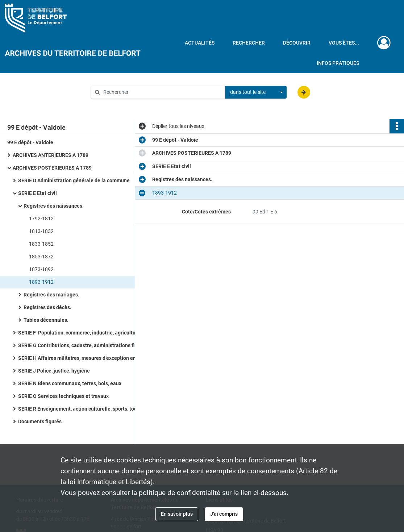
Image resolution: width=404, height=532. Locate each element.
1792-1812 (41, 219)
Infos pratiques (338, 63)
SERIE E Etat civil (38, 193)
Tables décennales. (46, 320)
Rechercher (249, 43)
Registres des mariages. (51, 295)
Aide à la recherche (117, 104)
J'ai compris (224, 514)
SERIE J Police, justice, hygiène (54, 371)
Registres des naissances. (54, 206)
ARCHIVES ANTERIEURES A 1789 (51, 155)
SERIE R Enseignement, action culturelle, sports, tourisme (84, 409)
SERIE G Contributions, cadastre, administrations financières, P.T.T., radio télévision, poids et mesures (91, 345)
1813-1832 (41, 231)
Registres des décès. (47, 307)
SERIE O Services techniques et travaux (63, 396)
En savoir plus (177, 514)
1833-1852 (41, 244)
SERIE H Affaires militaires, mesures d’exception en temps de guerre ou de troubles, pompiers (91, 358)
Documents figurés (40, 421)
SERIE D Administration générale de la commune (74, 180)
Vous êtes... (344, 43)
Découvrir (297, 43)
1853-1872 (41, 257)
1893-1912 (41, 282)
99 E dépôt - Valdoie (30, 142)
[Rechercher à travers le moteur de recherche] (162, 92)
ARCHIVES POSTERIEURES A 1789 (52, 168)
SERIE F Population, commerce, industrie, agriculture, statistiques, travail (91, 333)
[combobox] (256, 92)
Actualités (200, 43)
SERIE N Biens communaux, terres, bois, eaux (70, 383)
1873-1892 (41, 269)
